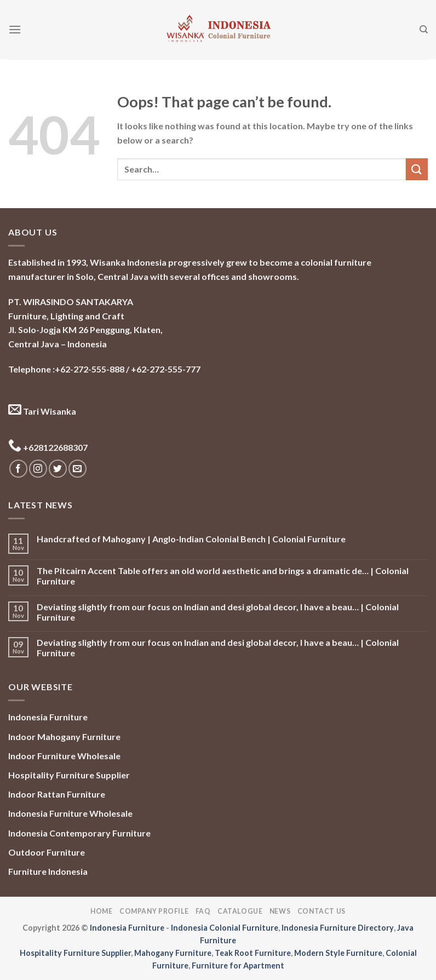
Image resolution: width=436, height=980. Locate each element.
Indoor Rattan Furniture (57, 794)
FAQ (203, 911)
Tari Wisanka (42, 411)
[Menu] (15, 29)
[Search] (424, 30)
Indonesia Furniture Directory (338, 928)
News (280, 911)
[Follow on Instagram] (38, 469)
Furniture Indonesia (48, 871)
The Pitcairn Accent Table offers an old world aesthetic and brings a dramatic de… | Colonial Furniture (223, 576)
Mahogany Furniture (173, 953)
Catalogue (240, 911)
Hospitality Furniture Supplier (69, 775)
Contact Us (322, 911)
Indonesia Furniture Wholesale (70, 813)
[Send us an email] (78, 469)
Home (101, 911)
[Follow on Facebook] (18, 469)
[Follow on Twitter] (58, 469)
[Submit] (417, 169)
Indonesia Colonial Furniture (225, 928)
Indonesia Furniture (48, 717)
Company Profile (154, 911)
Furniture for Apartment (238, 965)
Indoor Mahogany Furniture (64, 737)
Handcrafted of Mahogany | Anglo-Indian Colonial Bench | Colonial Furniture (191, 539)
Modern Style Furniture (338, 953)
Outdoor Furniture (47, 852)
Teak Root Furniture (253, 953)
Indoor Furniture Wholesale (64, 756)
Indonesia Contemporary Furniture (79, 833)
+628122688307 (48, 447)
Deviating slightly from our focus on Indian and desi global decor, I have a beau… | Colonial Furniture (218, 612)
